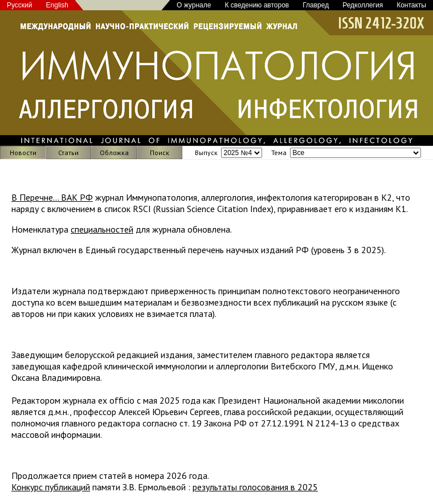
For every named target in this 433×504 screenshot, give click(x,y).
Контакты (411, 5)
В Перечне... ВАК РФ (52, 197)
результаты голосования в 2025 (255, 487)
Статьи (68, 153)
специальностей (102, 229)
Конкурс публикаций (51, 487)
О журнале (194, 5)
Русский (20, 5)
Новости (23, 153)
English (57, 5)
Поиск (160, 153)
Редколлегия (363, 5)
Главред (316, 5)
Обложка (114, 153)
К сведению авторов (257, 5)
